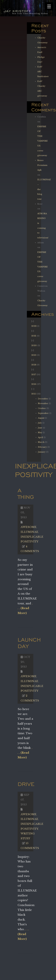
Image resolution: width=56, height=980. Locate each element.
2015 (34, 394)
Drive (26, 784)
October (42, 408)
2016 (34, 384)
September (43, 413)
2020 (34, 345)
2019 (34, 355)
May (40, 432)
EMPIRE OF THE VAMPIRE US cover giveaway (43, 141)
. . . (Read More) (25, 608)
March (41, 442)
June (40, 428)
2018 (34, 365)
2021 (34, 336)
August (41, 418)
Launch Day (29, 643)
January (42, 452)
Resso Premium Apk (42, 165)
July (40, 423)
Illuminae (29, 532)
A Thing (26, 494)
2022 (34, 326)
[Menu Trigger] (49, 6)
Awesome (29, 527)
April (40, 437)
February (42, 447)
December (43, 399)
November (43, 403)
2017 (34, 375)
